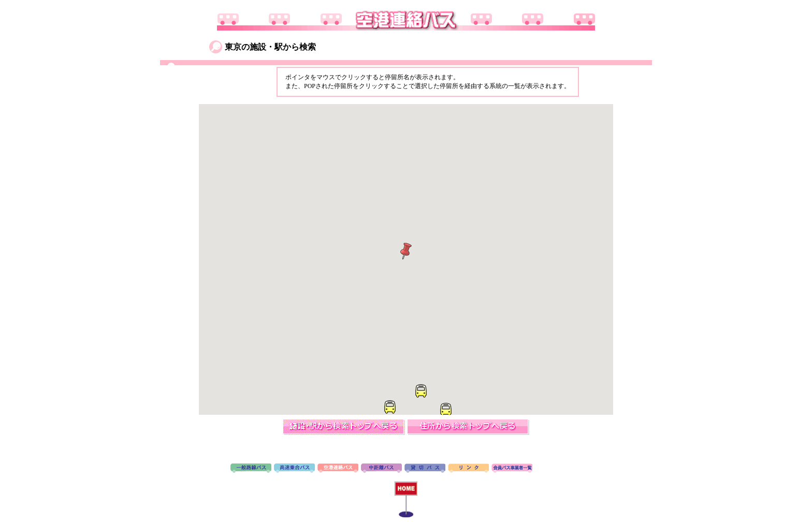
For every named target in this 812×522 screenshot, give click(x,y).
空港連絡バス (338, 469)
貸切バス (425, 469)
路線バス (251, 469)
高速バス (294, 469)
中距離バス (381, 469)
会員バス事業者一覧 (512, 469)
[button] (389, 407)
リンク (468, 469)
